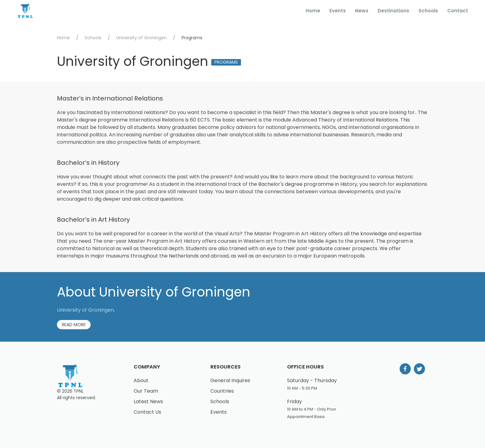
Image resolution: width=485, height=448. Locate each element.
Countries (222, 391)
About (141, 380)
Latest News (148, 401)
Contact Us (147, 412)
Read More (74, 325)
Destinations (393, 11)
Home (313, 11)
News (362, 11)
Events (338, 11)
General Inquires (230, 380)
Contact (458, 11)
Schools (428, 11)
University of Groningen (142, 38)
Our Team (146, 391)
